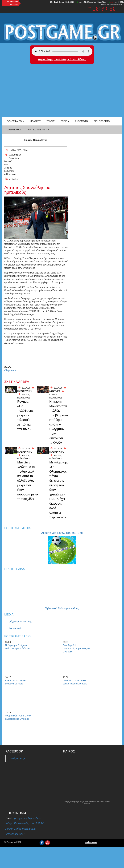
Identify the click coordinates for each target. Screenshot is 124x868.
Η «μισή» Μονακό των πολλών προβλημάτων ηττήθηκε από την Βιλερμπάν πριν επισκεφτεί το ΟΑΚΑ (58, 422)
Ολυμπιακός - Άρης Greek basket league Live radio (18, 717)
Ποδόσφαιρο (15, 121)
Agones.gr (113, 4)
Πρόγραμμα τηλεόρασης (20, 622)
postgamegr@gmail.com (28, 818)
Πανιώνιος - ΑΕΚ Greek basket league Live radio (75, 682)
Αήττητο (8, 168)
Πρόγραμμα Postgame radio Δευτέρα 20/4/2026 (17, 647)
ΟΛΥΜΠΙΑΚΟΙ (14, 130)
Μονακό (8, 161)
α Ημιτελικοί (10, 174)
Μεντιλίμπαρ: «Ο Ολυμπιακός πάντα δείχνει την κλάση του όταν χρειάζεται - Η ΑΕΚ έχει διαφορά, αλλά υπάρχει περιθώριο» (58, 490)
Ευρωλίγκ (9, 171)
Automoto (81, 121)
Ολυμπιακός (15, 155)
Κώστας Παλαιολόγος (36, 140)
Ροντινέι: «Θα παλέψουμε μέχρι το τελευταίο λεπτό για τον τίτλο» (25, 415)
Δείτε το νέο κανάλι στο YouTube (62, 533)
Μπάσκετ (35, 121)
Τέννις (51, 121)
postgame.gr (17, 758)
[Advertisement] (62, 93)
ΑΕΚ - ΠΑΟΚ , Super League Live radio (15, 682)
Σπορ (65, 121)
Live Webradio (15, 628)
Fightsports (102, 121)
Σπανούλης (14, 158)
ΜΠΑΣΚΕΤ (14, 179)
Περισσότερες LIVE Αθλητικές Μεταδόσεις (62, 59)
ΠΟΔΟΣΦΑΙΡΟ (25, 391)
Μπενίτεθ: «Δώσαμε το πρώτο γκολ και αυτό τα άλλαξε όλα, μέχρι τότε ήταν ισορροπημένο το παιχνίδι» (26, 481)
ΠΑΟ (7, 165)
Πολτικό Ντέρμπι (38, 130)
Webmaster (91, 842)
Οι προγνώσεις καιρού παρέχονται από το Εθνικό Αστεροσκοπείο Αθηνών (87, 803)
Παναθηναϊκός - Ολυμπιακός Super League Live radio (76, 648)
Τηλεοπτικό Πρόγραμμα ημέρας (62, 608)
